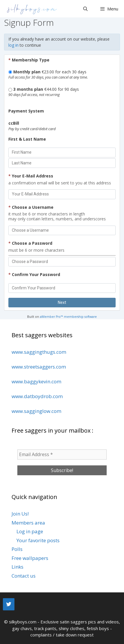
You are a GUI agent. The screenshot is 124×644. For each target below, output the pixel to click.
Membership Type (29, 60)
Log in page (30, 531)
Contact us (24, 576)
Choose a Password (30, 243)
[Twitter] (9, 604)
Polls (17, 549)
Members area (28, 523)
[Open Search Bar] (85, 9)
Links (17, 567)
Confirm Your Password (34, 274)
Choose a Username (31, 207)
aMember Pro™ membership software (68, 317)
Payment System (26, 111)
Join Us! (20, 514)
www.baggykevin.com (36, 381)
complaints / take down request (62, 635)
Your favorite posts (38, 540)
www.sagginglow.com (36, 411)
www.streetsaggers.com (39, 367)
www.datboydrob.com (37, 396)
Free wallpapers (30, 558)
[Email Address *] (62, 454)
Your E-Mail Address (31, 176)
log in (13, 45)
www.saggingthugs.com (39, 352)
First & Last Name (27, 139)
